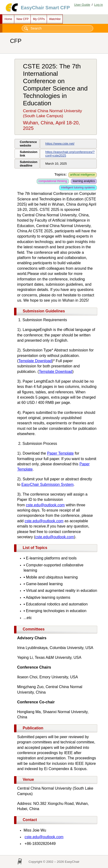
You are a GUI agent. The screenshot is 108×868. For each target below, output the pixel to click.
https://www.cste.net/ (60, 144)
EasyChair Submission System (48, 485)
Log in (98, 5)
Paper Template (60, 453)
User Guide (82, 5)
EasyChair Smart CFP (45, 8)
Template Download (35, 361)
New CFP (23, 19)
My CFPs (39, 19)
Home (8, 19)
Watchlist (55, 19)
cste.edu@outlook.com (45, 505)
